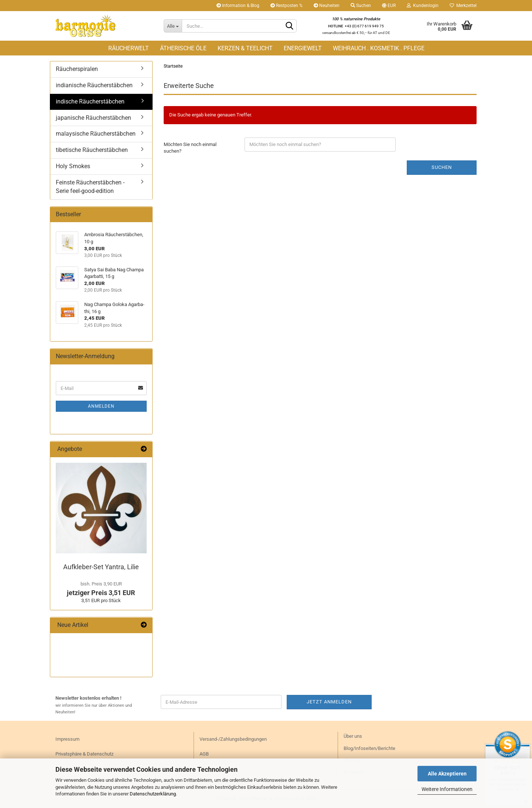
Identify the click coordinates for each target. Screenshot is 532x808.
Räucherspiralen (77, 69)
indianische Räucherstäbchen (94, 85)
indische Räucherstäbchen (90, 101)
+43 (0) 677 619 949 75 (364, 26)
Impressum (67, 739)
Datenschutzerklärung (153, 794)
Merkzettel (463, 6)
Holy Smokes (73, 166)
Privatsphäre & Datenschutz (84, 754)
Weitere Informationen (447, 789)
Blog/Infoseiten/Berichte (369, 748)
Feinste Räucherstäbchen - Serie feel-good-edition (90, 187)
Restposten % (287, 6)
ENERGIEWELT (303, 48)
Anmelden (101, 406)
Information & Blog (238, 6)
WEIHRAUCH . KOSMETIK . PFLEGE (379, 48)
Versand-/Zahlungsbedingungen (233, 739)
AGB (204, 754)
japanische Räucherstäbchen (93, 118)
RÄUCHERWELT (129, 48)
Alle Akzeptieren (447, 774)
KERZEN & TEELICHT (245, 48)
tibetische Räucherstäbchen (92, 150)
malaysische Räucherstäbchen (96, 134)
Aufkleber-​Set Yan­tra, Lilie (101, 567)
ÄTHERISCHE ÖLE (183, 48)
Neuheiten (327, 6)
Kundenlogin (423, 6)
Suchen (361, 6)
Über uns (353, 736)
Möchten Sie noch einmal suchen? (190, 148)
